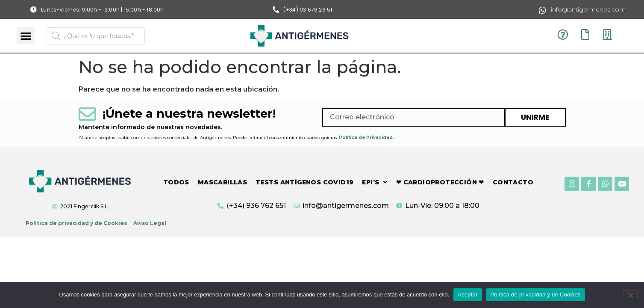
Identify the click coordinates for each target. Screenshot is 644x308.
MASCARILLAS (222, 182)
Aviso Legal (150, 223)
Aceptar (468, 295)
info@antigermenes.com (588, 9)
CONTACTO (513, 182)
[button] (26, 36)
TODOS (176, 182)
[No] (630, 294)
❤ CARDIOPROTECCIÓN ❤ (440, 182)
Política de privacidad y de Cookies (76, 223)
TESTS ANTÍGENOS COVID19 (304, 182)
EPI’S (375, 182)
